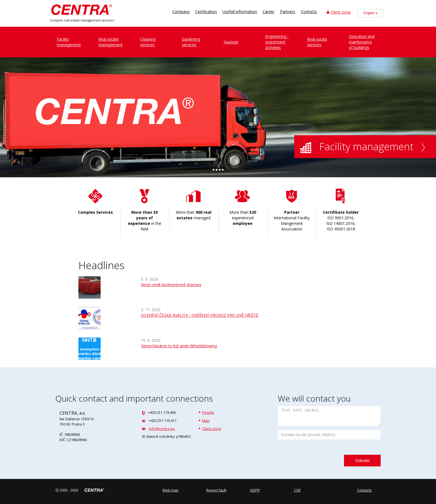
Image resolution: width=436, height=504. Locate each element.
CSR (297, 490)
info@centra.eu (162, 429)
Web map (170, 490)
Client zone (339, 12)
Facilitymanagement (69, 42)
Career (268, 12)
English (371, 13)
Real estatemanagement (111, 42)
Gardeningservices (191, 42)
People (208, 412)
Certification (206, 12)
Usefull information (240, 12)
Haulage (231, 42)
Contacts (309, 12)
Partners (288, 12)
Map (206, 421)
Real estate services (317, 42)
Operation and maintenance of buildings (362, 42)
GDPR (255, 490)
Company (181, 12)
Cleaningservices (148, 42)
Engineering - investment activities (277, 42)
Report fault (216, 490)
